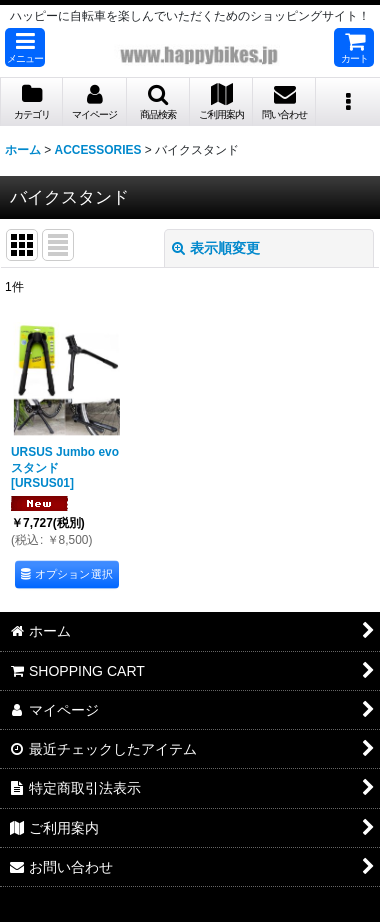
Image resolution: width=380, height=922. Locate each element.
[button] (25, 47)
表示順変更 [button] (216, 248)
